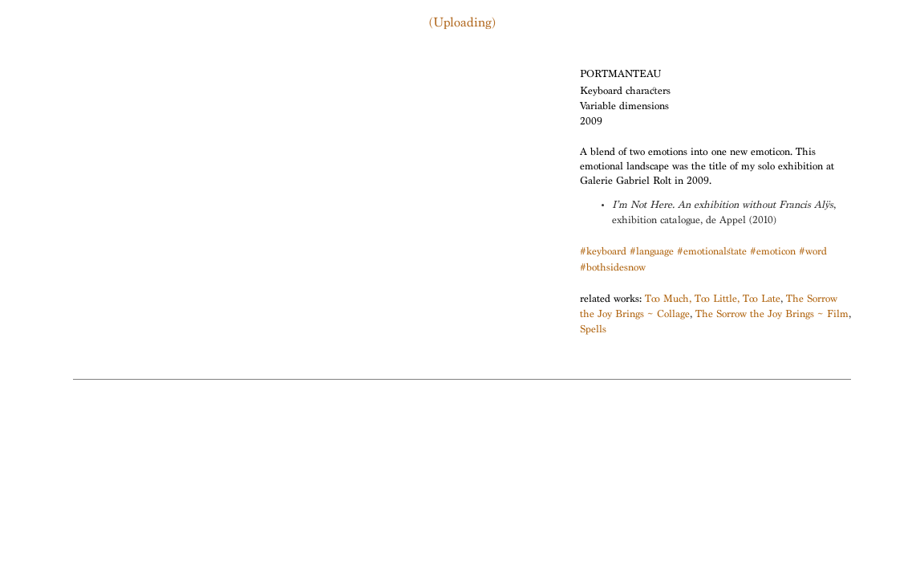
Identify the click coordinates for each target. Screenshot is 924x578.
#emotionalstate (712, 252)
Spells (593, 330)
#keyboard (603, 252)
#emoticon (773, 252)
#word (813, 252)
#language (652, 252)
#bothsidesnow (613, 269)
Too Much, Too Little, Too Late (713, 300)
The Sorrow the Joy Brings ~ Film (772, 315)
